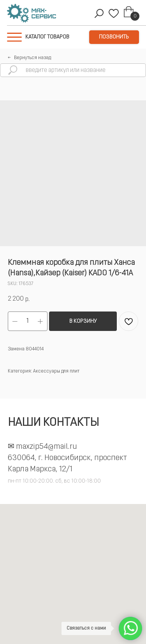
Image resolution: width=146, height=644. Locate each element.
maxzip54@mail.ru (47, 447)
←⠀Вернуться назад (29, 58)
